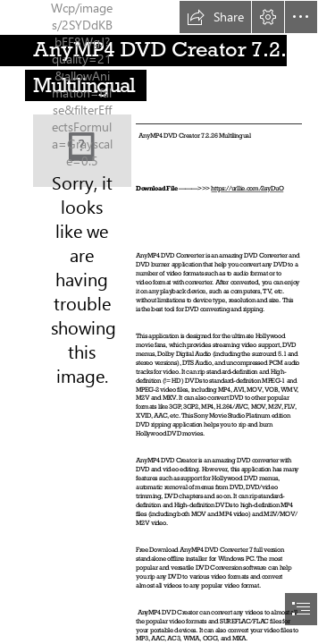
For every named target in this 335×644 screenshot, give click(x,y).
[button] (215, 17)
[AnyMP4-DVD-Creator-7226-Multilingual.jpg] (82, 151)
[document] (167, 322)
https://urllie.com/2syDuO (247, 188)
